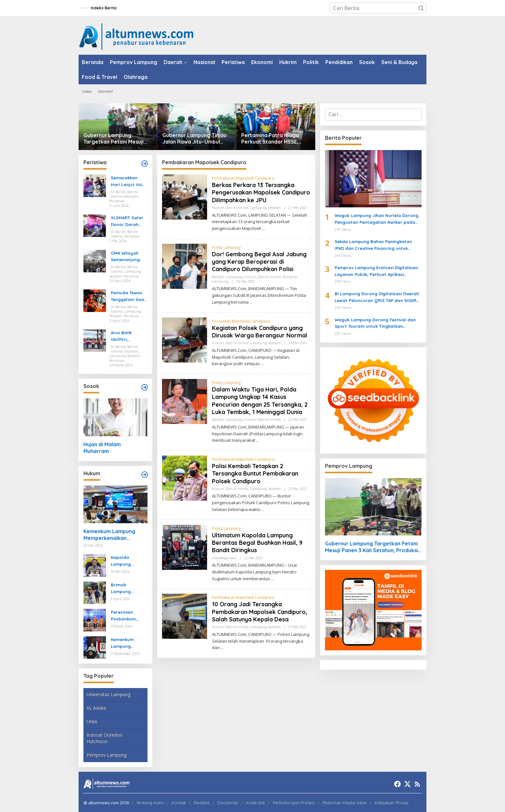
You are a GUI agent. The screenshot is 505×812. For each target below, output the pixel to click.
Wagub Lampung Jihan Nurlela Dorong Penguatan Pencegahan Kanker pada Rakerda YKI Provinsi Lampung (376, 219)
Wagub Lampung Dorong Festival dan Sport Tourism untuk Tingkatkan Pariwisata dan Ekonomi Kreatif (375, 324)
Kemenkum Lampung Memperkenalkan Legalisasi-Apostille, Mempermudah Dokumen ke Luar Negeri (115, 535)
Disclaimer (228, 803)
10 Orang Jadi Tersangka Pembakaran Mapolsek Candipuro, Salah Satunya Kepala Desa (260, 612)
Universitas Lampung (109, 694)
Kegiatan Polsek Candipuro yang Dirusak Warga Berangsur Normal (260, 332)
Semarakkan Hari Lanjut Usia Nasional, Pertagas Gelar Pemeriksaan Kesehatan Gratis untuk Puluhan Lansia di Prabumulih (128, 182)
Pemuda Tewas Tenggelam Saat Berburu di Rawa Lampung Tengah (129, 297)
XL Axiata (96, 708)
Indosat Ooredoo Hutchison (105, 738)
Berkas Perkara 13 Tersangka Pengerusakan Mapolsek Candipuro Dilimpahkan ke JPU (261, 193)
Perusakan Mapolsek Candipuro (241, 321)
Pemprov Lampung (107, 755)
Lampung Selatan (266, 208)
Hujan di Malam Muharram (102, 448)
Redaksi (202, 803)
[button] (421, 8)
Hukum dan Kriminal (230, 208)
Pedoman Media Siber (345, 803)
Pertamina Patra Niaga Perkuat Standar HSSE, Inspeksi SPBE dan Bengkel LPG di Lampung (275, 139)
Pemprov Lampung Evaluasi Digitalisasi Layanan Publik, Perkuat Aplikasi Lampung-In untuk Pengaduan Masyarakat (376, 271)
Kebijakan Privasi (391, 803)
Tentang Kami (150, 803)
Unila (92, 721)
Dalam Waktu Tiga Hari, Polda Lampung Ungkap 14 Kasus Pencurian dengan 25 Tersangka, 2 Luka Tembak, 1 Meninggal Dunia (260, 401)
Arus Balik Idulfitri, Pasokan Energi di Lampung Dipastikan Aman (129, 336)
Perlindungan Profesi (294, 803)
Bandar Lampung (227, 277)
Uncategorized (224, 558)
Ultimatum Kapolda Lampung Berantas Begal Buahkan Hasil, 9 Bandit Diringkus (257, 543)
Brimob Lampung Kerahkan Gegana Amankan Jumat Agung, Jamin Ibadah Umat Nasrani (128, 589)
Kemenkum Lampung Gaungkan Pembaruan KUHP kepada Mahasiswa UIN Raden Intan (127, 643)
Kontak (179, 803)
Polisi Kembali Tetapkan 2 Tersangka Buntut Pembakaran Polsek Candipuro (255, 474)
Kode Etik (256, 803)
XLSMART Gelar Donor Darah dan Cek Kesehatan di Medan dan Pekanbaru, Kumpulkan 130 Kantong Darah (127, 222)
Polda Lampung (226, 247)
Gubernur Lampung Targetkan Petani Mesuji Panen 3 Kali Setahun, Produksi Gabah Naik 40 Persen (114, 139)
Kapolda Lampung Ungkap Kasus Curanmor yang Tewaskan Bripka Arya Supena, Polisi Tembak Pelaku (129, 561)
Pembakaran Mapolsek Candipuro (243, 178)
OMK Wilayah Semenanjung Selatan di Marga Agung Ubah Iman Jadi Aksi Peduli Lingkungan (128, 257)
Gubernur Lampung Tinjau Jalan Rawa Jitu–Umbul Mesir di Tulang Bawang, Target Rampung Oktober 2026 (195, 139)
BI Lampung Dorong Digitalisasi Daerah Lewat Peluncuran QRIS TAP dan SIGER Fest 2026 (377, 297)
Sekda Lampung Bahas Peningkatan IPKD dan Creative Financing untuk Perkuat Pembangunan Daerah (373, 245)
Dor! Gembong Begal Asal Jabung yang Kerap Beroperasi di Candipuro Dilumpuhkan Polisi (259, 262)
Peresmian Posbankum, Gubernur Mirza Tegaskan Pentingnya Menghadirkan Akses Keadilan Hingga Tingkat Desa (127, 616)
